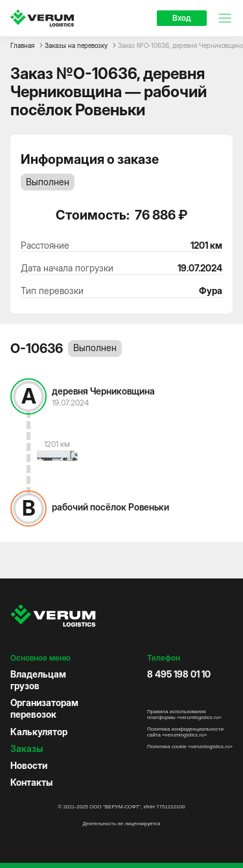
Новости (29, 765)
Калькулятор (39, 732)
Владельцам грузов (38, 680)
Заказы (27, 748)
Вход (182, 18)
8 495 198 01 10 (179, 674)
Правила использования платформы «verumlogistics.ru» (184, 715)
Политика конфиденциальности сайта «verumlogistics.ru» (185, 732)
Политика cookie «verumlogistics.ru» (190, 747)
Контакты (31, 782)
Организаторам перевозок (44, 708)
